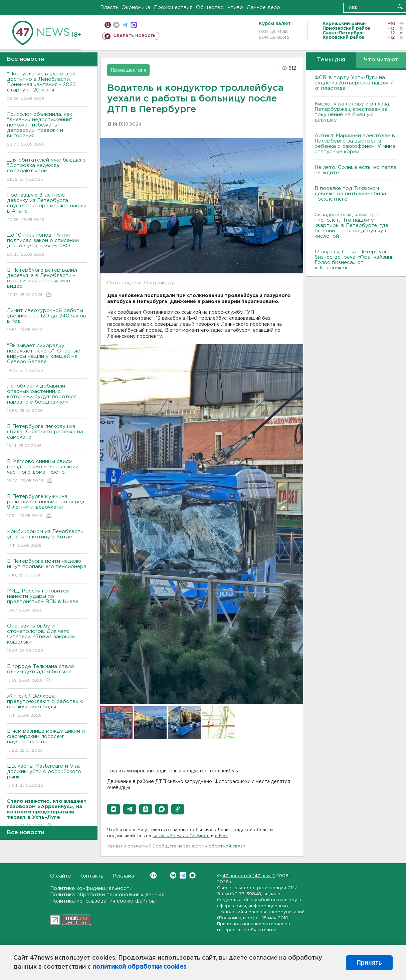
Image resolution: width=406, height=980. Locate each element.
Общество (210, 8)
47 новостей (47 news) (249, 876)
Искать (400, 7)
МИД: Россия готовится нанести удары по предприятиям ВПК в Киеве (47, 601)
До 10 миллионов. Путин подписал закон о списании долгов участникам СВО (47, 245)
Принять (369, 963)
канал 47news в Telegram (181, 836)
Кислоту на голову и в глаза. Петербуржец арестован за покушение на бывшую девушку (352, 112)
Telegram (183, 875)
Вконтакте (153, 875)
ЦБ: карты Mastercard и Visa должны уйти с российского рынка (47, 776)
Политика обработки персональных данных (107, 895)
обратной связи (227, 846)
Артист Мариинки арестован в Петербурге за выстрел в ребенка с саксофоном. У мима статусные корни (355, 144)
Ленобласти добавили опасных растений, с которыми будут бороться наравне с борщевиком (47, 399)
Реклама (123, 876)
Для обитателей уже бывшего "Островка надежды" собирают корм (47, 170)
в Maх (221, 836)
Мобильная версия (108, 25)
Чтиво (235, 8)
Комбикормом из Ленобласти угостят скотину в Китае (47, 539)
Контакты (92, 876)
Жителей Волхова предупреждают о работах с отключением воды (47, 706)
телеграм (125, 25)
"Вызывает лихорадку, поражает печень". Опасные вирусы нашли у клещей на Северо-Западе (47, 358)
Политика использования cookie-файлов (103, 901)
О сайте (61, 876)
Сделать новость (134, 36)
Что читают (381, 60)
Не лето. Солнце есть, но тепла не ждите (355, 170)
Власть (109, 8)
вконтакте (116, 25)
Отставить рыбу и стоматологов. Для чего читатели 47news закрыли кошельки (47, 639)
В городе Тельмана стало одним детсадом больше (47, 674)
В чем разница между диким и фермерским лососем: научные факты (47, 741)
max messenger (134, 25)
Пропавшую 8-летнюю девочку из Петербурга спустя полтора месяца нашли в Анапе (47, 208)
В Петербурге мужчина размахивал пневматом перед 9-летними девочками (47, 507)
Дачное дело (263, 8)
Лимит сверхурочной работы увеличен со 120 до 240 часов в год (47, 321)
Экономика (136, 8)
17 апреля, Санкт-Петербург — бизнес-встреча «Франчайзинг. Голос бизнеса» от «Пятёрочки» (354, 260)
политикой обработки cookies (139, 967)
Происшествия (173, 8)
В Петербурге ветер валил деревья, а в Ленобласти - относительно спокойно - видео (47, 283)
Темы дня (331, 60)
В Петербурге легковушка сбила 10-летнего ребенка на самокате (47, 436)
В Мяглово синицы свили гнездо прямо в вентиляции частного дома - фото (47, 471)
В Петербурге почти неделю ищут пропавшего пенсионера (47, 569)
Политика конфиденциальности (91, 888)
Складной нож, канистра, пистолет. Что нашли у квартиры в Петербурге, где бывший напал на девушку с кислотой (351, 225)
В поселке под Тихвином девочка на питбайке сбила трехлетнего (350, 194)
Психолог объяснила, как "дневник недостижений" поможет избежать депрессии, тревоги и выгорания (47, 130)
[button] (114, 809)
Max (192, 875)
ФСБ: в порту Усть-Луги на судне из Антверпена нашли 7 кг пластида (354, 83)
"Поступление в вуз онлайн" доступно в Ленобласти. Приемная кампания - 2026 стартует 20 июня (47, 87)
